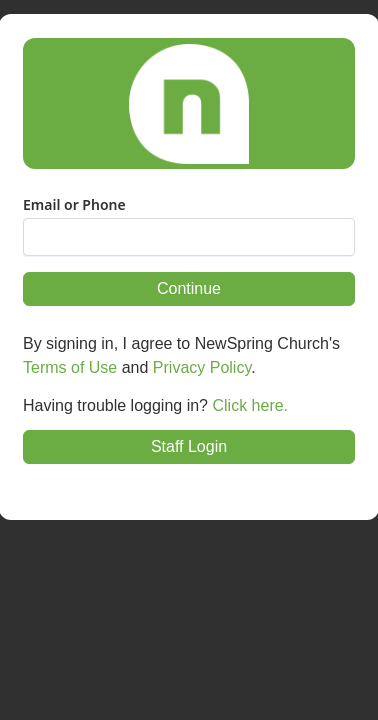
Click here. (250, 405)
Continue (189, 288)
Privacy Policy (202, 367)
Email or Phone (74, 205)
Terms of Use (70, 367)
